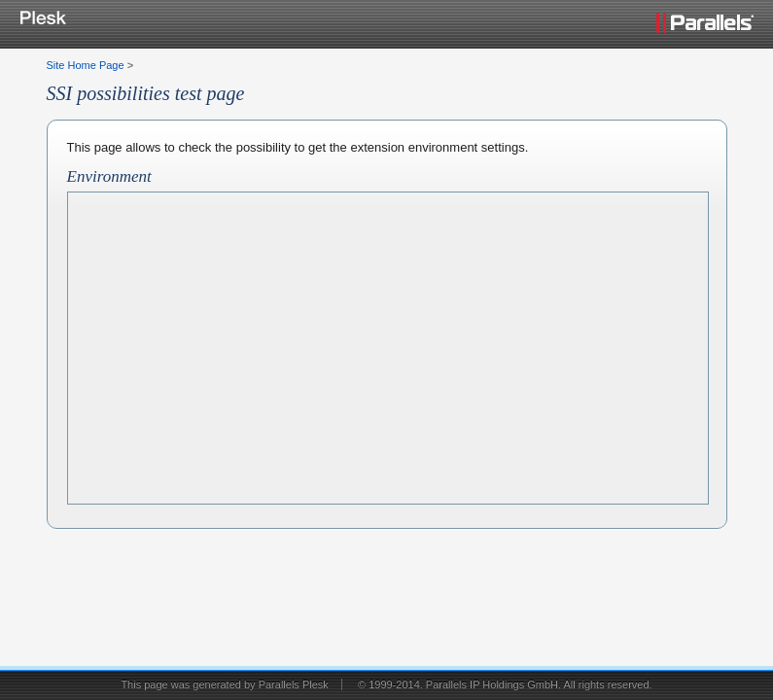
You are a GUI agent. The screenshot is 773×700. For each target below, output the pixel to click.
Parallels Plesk (294, 684)
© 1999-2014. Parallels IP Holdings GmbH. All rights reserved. (505, 684)
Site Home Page (86, 65)
